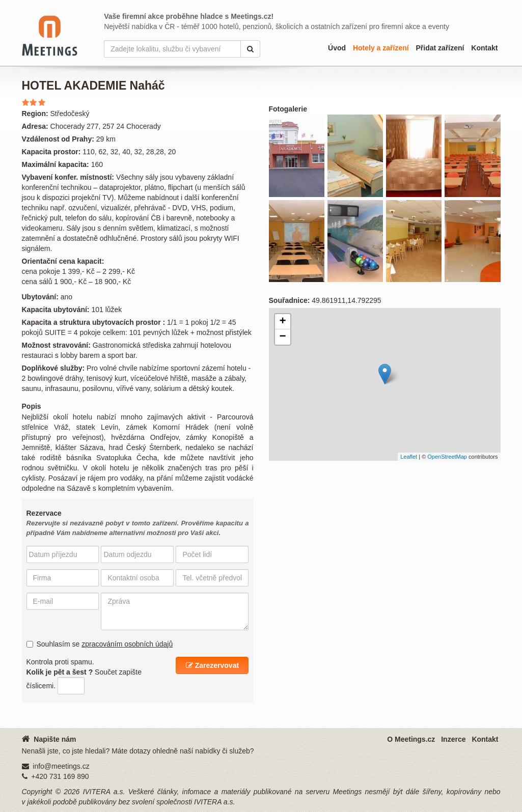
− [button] (282, 337)
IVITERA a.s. (104, 792)
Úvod (337, 48)
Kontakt (484, 48)
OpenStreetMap (447, 457)
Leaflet (409, 457)
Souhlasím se (100, 644)
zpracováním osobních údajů (127, 644)
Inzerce (453, 739)
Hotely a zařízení (381, 48)
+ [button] (282, 322)
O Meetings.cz (411, 739)
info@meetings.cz (61, 766)
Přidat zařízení (440, 48)
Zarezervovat (212, 665)
